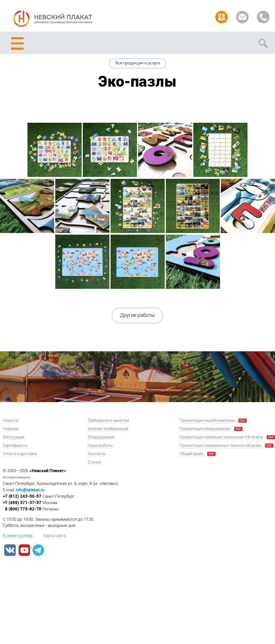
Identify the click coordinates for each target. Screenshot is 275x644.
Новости (11, 421)
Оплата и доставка (20, 454)
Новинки (11, 429)
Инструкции (14, 437)
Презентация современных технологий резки (220, 446)
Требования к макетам (108, 421)
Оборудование (101, 437)
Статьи (94, 462)
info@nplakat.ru (30, 490)
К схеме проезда (18, 536)
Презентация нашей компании (207, 421)
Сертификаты (15, 446)
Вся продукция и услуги (138, 63)
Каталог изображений (108, 429)
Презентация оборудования (205, 429)
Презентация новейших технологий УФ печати (221, 437)
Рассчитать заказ (222, 17)
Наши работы (100, 446)
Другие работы (137, 315)
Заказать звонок (263, 17)
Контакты (97, 454)
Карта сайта (55, 536)
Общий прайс (192, 454)
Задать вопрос (242, 17)
